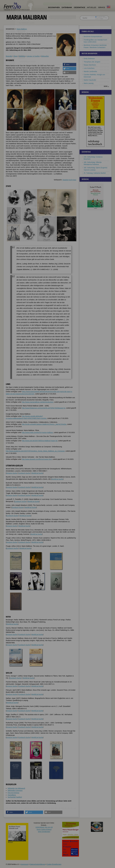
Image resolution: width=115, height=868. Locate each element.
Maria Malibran (22, 29)
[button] (70, 65)
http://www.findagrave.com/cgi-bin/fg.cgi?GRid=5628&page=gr (44, 408)
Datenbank (67, 7)
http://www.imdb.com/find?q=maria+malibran (37, 432)
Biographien (54, 7)
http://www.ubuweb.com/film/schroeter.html (37, 459)
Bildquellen (45, 56)
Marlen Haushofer (90, 80)
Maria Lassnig (89, 83)
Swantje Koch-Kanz (69, 180)
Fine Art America (13, 793)
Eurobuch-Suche (24, 473)
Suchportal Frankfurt (15, 797)
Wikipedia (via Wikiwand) (16, 788)
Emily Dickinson (89, 59)
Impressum (24, 864)
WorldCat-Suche (37, 473)
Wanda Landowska (90, 71)
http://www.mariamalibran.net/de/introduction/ (38, 402)
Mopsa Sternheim (90, 65)
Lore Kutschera (89, 68)
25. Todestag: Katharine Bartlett (95, 173)
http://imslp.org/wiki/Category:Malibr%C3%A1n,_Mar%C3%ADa (44, 424)
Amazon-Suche (12, 473)
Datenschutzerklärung (37, 864)
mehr (106, 86)
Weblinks (22, 56)
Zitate (15, 56)
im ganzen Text (100, 17)
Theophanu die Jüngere (92, 62)
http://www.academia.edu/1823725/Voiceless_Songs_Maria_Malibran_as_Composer (35, 451)
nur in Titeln (99, 19)
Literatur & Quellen (33, 56)
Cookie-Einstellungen (54, 864)
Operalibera (12, 795)
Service (101, 7)
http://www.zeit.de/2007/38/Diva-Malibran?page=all (40, 441)
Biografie (9, 56)
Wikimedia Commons (15, 790)
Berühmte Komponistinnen (93, 37)
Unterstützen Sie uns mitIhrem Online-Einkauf (44, 829)
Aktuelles (92, 7)
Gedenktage (79, 7)
